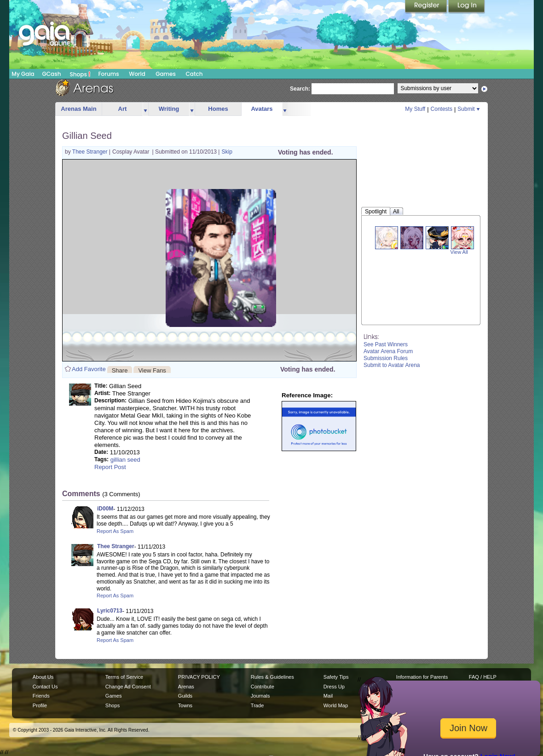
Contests (442, 109)
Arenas (186, 687)
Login (467, 7)
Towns (185, 705)
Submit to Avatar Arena (392, 365)
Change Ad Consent (128, 687)
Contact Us (45, 687)
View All (459, 252)
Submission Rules (386, 358)
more (145, 109)
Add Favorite (89, 369)
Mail (328, 696)
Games (166, 74)
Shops (80, 74)
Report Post (110, 467)
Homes (218, 109)
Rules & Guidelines (272, 677)
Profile (40, 705)
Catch (194, 74)
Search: (300, 89)
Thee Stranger (91, 152)
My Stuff (415, 109)
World (137, 74)
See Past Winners (386, 344)
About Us (43, 677)
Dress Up (334, 687)
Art (123, 109)
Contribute (263, 687)
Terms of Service (124, 677)
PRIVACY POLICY (199, 677)
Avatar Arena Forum (388, 351)
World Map (336, 705)
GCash (52, 74)
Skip (227, 152)
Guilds (185, 696)
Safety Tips (336, 677)
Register (427, 7)
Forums (108, 74)
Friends (41, 696)
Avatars (262, 109)
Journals (260, 696)
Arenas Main (78, 109)
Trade (257, 705)
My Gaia (23, 74)
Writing (169, 109)
